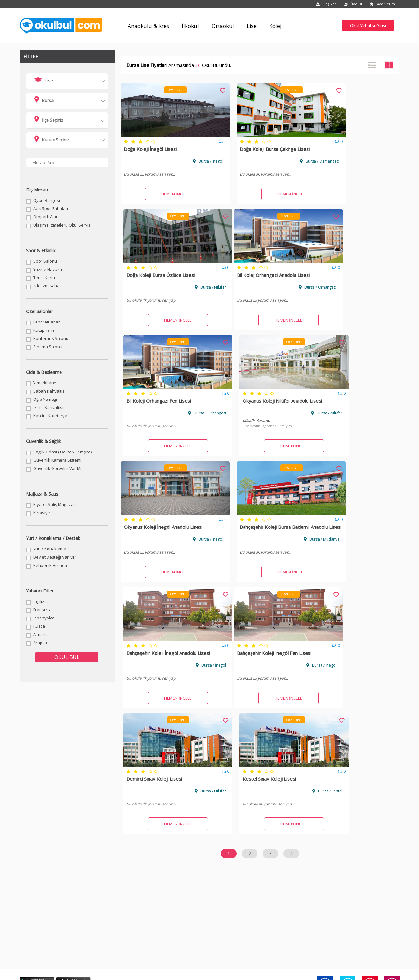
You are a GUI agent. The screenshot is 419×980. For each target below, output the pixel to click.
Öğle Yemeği (45, 399)
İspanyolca (44, 618)
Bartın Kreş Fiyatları (190, 862)
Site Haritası (305, 911)
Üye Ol (353, 4)
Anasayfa (39, 911)
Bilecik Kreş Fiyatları (44, 869)
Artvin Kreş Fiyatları (337, 854)
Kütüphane (44, 330)
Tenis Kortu (44, 278)
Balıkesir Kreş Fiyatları (119, 862)
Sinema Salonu (48, 347)
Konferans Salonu (51, 338)
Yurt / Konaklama (50, 549)
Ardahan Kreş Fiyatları (266, 854)
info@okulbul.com (234, 932)
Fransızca (42, 610)
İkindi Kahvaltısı (48, 407)
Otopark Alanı (46, 217)
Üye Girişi (229, 911)
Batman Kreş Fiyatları (265, 862)
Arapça (40, 643)
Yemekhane (45, 383)
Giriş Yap (326, 4)
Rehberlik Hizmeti (50, 565)
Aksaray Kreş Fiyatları (339, 846)
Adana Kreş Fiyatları (44, 846)
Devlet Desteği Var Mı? (55, 557)
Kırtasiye (42, 513)
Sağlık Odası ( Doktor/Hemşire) (62, 452)
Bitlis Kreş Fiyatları (189, 869)
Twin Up (343, 911)
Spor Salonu (45, 261)
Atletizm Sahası (48, 286)
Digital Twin (381, 911)
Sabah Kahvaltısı (49, 391)
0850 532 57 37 (184, 932)
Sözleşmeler (114, 911)
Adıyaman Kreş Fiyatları (120, 846)
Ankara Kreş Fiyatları (118, 854)
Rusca (39, 626)
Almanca (41, 634)
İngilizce (41, 601)
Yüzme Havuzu (48, 269)
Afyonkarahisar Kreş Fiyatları (198, 846)
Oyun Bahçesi (47, 200)
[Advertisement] (210, 730)
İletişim (153, 911)
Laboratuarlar (47, 322)
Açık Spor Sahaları (51, 208)
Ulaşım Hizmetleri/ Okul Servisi (62, 225)
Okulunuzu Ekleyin (191, 911)
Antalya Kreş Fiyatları (191, 854)
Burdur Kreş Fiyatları (338, 869)
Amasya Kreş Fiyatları (45, 854)
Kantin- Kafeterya (50, 416)
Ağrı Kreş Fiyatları (262, 846)
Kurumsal (76, 911)
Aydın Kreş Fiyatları (43, 862)
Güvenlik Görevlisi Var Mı (57, 468)
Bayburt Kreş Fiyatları (339, 862)
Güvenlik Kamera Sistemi (57, 460)
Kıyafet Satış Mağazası (55, 504)
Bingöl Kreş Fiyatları (117, 869)
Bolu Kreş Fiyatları (262, 869)
